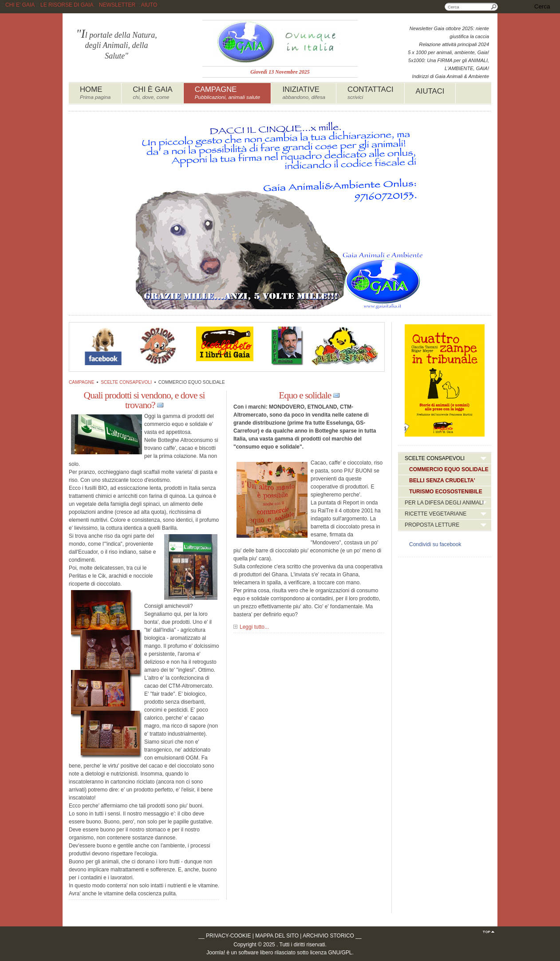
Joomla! (216, 953)
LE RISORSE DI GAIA (67, 5)
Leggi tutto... (254, 627)
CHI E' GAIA (20, 5)
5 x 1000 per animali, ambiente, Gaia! (448, 52)
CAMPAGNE (82, 382)
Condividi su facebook (435, 544)
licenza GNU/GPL (331, 953)
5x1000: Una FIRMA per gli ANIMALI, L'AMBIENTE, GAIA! (449, 64)
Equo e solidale (305, 395)
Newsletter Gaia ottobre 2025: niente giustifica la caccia (449, 32)
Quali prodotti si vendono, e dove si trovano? (144, 400)
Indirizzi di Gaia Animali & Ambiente (451, 76)
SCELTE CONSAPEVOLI (126, 382)
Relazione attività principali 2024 (454, 44)
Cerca (494, 7)
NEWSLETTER (117, 5)
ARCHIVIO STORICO (328, 936)
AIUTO (149, 5)
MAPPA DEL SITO (277, 936)
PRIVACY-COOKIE (228, 936)
